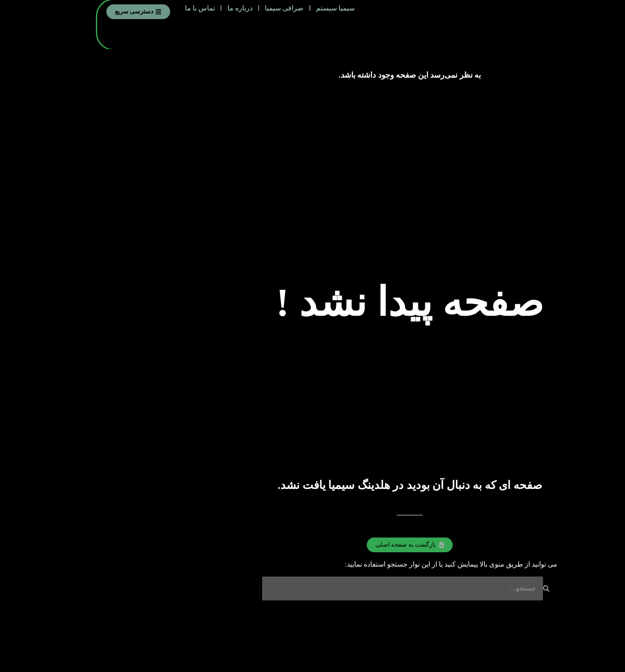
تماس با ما (107, 11)
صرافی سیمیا (202, 11)
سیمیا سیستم (259, 11)
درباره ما (152, 11)
